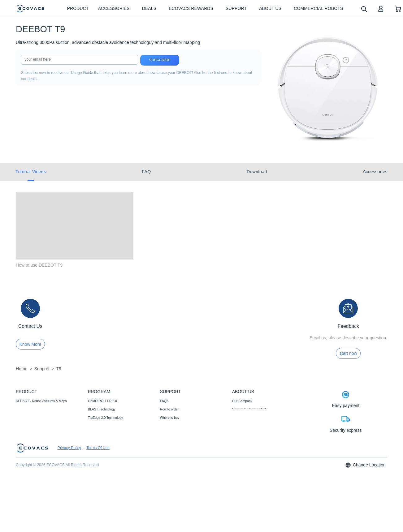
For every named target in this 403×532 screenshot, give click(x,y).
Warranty (167, 443)
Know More (30, 344)
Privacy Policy (69, 501)
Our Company (242, 401)
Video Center (242, 426)
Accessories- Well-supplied (35, 418)
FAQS (164, 401)
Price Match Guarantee (177, 476)
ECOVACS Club (244, 435)
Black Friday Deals (102, 468)
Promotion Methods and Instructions (186, 451)
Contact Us (168, 435)
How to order (169, 409)
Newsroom (240, 418)
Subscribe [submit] (160, 60)
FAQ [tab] (146, 172)
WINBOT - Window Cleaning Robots (42, 409)
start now (348, 353)
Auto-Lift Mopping (101, 435)
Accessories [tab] (375, 172)
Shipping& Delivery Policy (179, 485)
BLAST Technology (102, 409)
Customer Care (171, 468)
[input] (80, 60)
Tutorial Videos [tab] (31, 172)
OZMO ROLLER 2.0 (102, 401)
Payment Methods (173, 426)
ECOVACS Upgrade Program (109, 460)
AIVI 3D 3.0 (96, 443)
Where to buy (170, 418)
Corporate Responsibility (250, 409)
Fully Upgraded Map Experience (111, 451)
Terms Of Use (98, 501)
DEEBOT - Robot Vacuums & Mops (41, 401)
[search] (364, 9)
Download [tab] (257, 172)
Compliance (169, 460)
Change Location (365, 518)
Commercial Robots (30, 426)
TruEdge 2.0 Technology (105, 418)
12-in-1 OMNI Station (103, 426)
